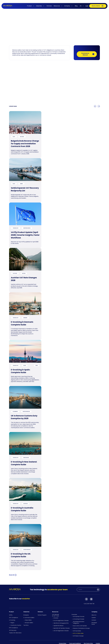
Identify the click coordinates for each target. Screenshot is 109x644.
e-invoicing (12, 619)
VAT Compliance (14, 617)
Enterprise (26, 614)
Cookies (98, 640)
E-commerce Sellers (29, 617)
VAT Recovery (13, 628)
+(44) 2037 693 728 (89, 604)
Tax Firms (26, 623)
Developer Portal (94, 622)
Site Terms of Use (88, 640)
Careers (94, 617)
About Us (94, 614)
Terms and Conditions (75, 640)
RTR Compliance (13, 625)
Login (87, 6)
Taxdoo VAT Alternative (15, 630)
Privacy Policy (63, 640)
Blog (76, 6)
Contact (94, 619)
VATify (11, 614)
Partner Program (42, 614)
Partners (49, 6)
